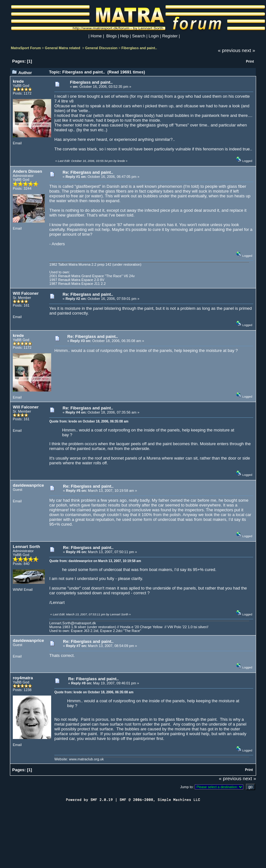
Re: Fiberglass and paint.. (88, 172)
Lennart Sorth (26, 547)
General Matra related (63, 48)
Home (96, 36)
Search (139, 36)
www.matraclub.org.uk (86, 759)
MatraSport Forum (26, 48)
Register (170, 36)
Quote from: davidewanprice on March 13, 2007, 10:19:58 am (95, 561)
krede (18, 81)
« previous (229, 50)
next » (248, 50)
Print (250, 61)
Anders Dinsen (27, 171)
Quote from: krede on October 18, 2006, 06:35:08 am (89, 421)
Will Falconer (26, 293)
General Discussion (101, 48)
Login (154, 36)
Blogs (112, 36)
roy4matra (23, 678)
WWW (18, 590)
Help (125, 36)
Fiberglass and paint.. (139, 48)
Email (17, 143)
